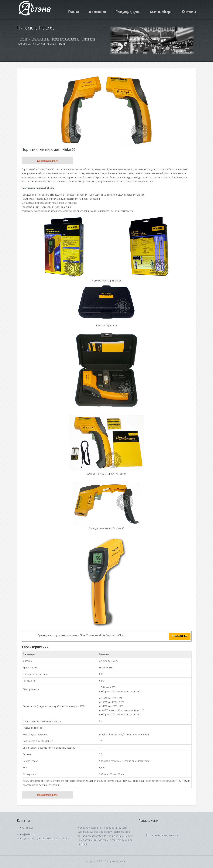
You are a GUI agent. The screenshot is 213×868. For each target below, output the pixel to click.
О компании (97, 12)
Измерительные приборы (66, 39)
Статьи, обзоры (161, 12)
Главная (74, 12)
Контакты (189, 12)
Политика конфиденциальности (162, 835)
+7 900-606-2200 (25, 828)
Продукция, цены (128, 12)
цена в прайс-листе (47, 161)
